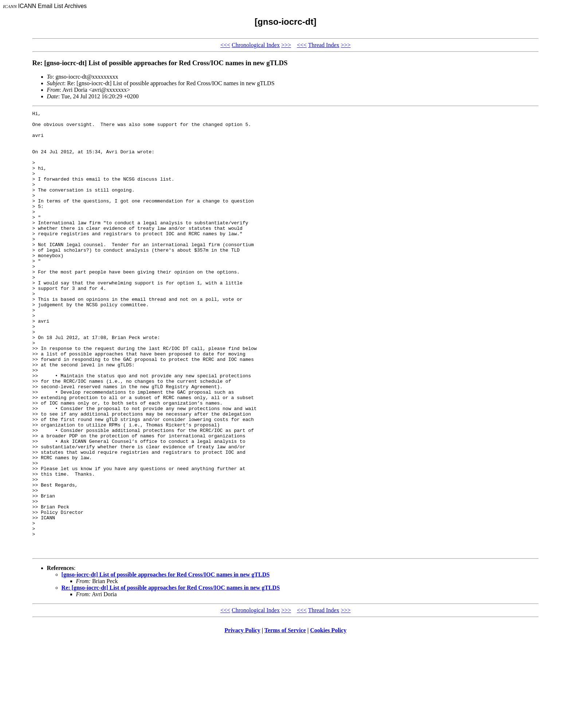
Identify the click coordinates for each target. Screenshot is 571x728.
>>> (286, 45)
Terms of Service (285, 719)
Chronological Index (256, 45)
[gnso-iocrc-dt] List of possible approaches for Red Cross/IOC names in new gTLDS (166, 663)
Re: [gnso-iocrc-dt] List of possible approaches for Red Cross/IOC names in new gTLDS (171, 676)
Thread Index (324, 45)
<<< (225, 45)
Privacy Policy (243, 719)
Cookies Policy (328, 719)
